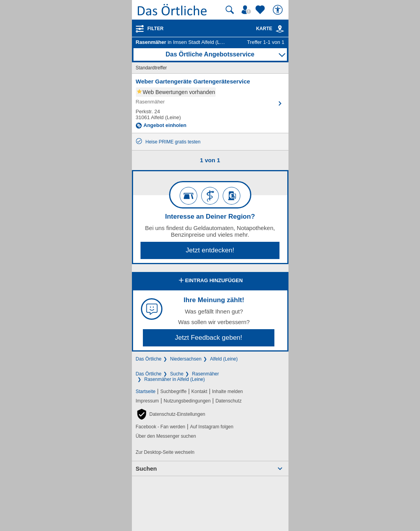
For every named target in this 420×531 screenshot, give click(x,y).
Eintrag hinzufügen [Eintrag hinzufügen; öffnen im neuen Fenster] (210, 281)
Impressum (147, 401)
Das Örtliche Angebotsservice (210, 54)
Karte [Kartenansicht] (270, 29)
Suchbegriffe (173, 391)
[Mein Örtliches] (247, 10)
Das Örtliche (149, 359)
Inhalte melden (228, 391)
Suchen (146, 468)
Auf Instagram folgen (212, 427)
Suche (177, 374)
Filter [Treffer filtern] (156, 29)
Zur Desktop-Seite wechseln (165, 452)
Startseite (146, 391)
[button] (171, 414)
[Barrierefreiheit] (279, 10)
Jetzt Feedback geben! (209, 338)
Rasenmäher (206, 374)
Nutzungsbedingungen (187, 401)
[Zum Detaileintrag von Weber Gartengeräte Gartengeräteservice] (210, 103)
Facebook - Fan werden (161, 427)
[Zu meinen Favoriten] (261, 10)
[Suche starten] (230, 10)
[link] (280, 29)
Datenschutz (228, 401)
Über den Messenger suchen (166, 436)
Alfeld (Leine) (224, 359)
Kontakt (199, 391)
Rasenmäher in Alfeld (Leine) (175, 379)
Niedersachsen (186, 359)
